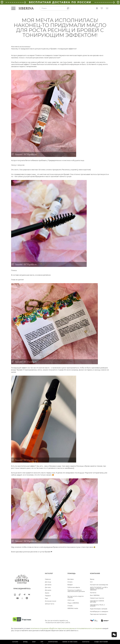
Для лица (48, 582)
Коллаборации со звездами (99, 612)
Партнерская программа (98, 614)
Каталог (15, 642)
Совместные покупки (97, 598)
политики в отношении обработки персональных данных (53, 628)
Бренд (92, 579)
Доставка (71, 579)
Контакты (93, 593)
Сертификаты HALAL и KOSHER (97, 605)
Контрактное (53, 642)
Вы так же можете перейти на (58, 622)
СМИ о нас (71, 600)
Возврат (70, 585)
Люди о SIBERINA (73, 603)
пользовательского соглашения (89, 628)
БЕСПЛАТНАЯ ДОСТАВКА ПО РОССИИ (60, 2)
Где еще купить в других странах (76, 597)
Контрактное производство (99, 585)
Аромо (47, 593)
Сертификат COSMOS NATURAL (97, 601)
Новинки (48, 579)
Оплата (70, 582)
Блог (34, 642)
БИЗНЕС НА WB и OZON (70, 642)
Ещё (46, 598)
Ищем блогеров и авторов (99, 609)
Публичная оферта (74, 587)
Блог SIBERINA (95, 595)
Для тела (48, 587)
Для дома (48, 590)
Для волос (48, 585)
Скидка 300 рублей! (101, 642)
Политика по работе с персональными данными (76, 591)
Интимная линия (51, 601)
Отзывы (70, 606)
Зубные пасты (50, 604)
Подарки (48, 596)
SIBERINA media (73, 608)
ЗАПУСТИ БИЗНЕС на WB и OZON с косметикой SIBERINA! (99, 589)
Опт (91, 582)
